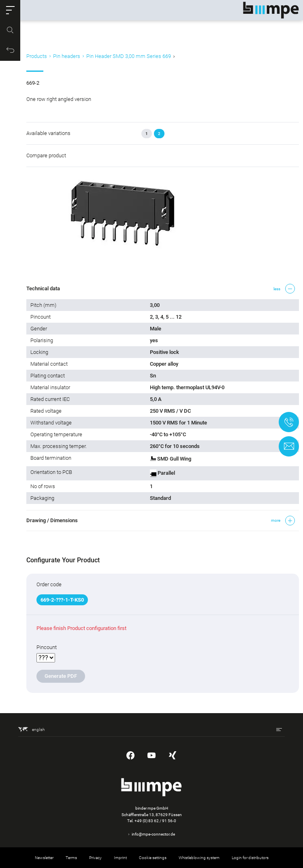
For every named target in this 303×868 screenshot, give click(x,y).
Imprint (120, 858)
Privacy (95, 858)
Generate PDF (61, 676)
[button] (10, 10)
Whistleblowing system (199, 858)
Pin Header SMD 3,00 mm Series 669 (129, 56)
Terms (71, 858)
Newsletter (44, 858)
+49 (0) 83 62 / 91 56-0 (155, 821)
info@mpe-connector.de (153, 834)
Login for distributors (250, 858)
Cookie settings (153, 858)
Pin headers (67, 56)
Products (37, 56)
